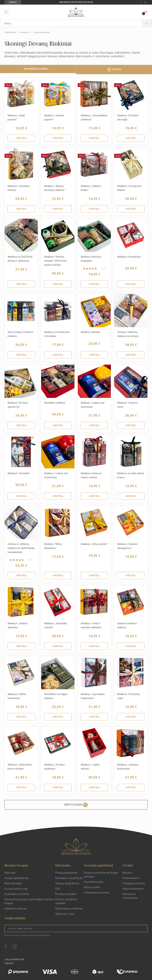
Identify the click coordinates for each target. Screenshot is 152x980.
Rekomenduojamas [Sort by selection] (38, 69)
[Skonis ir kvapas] (76, 12)
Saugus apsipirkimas (16, 878)
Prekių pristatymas (66, 873)
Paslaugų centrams (134, 883)
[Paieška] (147, 23)
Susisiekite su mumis (17, 894)
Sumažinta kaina (94, 882)
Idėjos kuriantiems (133, 889)
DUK (58, 889)
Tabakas (13, 2)
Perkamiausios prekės (97, 893)
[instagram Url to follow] (145, 2)
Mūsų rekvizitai (13, 883)
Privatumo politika (66, 894)
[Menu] (7, 12)
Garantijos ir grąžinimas (69, 878)
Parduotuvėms (131, 878)
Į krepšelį (21, 138)
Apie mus (10, 873)
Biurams (127, 873)
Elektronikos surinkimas (69, 909)
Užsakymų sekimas (16, 909)
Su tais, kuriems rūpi (16, 889)
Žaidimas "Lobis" (65, 914)
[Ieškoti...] (71, 23)
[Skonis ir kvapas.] (76, 847)
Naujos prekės (92, 887)
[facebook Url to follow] (141, 2)
